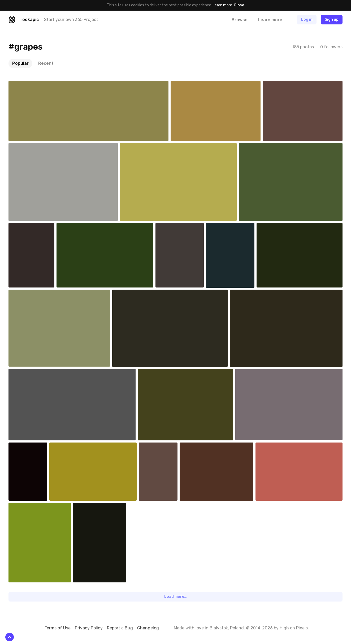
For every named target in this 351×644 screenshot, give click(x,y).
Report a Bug (120, 628)
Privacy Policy (89, 628)
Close (239, 5)
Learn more (222, 5)
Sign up (332, 20)
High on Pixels (294, 628)
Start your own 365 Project (71, 20)
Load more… (175, 597)
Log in (307, 20)
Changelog (148, 628)
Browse (240, 20)
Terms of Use (58, 628)
